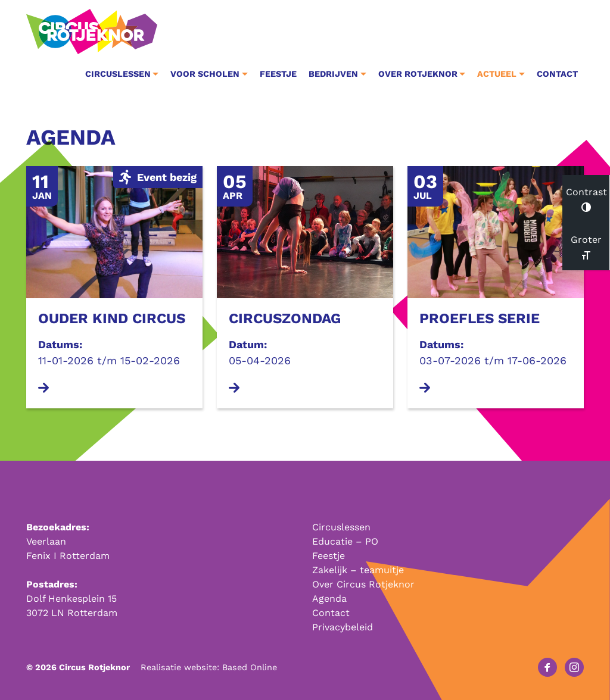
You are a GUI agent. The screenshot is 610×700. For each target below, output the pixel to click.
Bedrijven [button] (333, 74)
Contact (557, 74)
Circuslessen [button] (118, 74)
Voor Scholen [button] (205, 74)
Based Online (250, 667)
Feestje (278, 74)
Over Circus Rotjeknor (363, 584)
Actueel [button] (497, 74)
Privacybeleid (343, 627)
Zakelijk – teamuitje (358, 570)
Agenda (329, 599)
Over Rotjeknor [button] (418, 74)
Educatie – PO (345, 541)
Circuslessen (341, 527)
